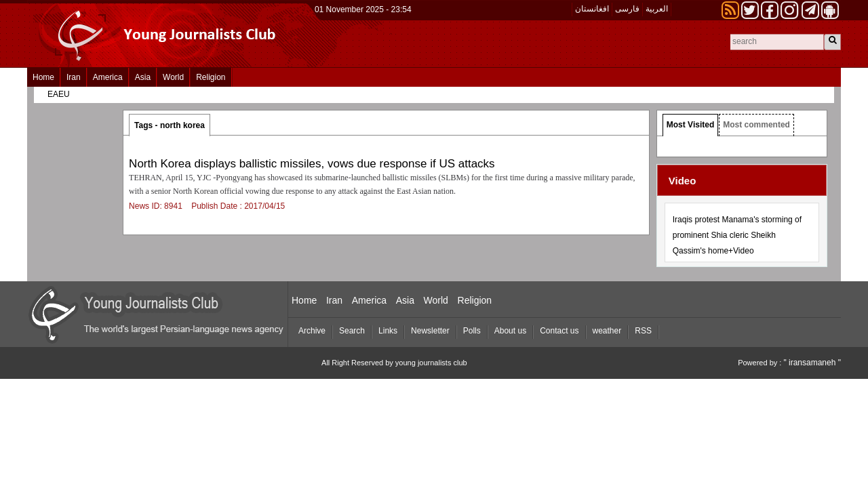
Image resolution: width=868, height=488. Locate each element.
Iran (74, 77)
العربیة (657, 9)
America (108, 77)
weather (607, 331)
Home (43, 77)
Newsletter (430, 331)
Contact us (559, 331)
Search (352, 331)
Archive (312, 331)
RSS (643, 331)
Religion (211, 77)
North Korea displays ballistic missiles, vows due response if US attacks (312, 164)
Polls (472, 331)
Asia (143, 77)
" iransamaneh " (812, 363)
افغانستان (592, 9)
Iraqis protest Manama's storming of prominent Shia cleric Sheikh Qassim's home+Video (737, 235)
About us (510, 331)
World (173, 77)
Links (388, 331)
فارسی (627, 9)
